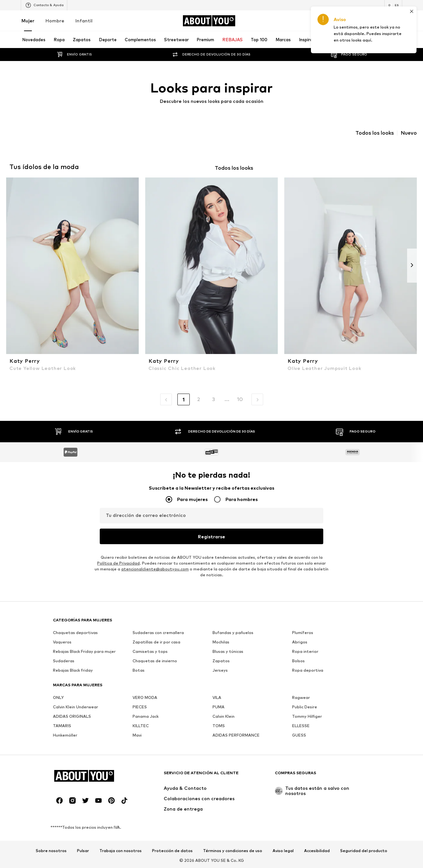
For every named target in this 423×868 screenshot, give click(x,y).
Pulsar (83, 851)
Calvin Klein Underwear (76, 707)
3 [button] (214, 399)
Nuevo (409, 133)
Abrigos (300, 642)
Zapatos (221, 661)
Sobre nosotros (51, 851)
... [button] (227, 399)
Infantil (84, 21)
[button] (166, 399)
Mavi (137, 735)
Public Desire (305, 707)
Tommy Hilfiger (307, 716)
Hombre (55, 21)
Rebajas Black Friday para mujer (84, 651)
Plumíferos (303, 633)
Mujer (28, 21)
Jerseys (220, 670)
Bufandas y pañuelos (233, 633)
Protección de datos (172, 851)
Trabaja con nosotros (121, 851)
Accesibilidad (317, 851)
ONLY (58, 697)
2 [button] (199, 399)
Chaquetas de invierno (155, 661)
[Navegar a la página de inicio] (209, 21)
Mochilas (221, 642)
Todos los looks (375, 133)
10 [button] (240, 399)
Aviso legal (283, 851)
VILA (217, 697)
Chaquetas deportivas (75, 633)
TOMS (219, 726)
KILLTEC (141, 726)
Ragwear (301, 697)
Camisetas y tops (150, 651)
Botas (139, 670)
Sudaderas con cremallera (158, 633)
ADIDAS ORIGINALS (72, 716)
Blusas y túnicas (228, 651)
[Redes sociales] (59, 801)
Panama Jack (146, 716)
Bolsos (298, 661)
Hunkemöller (65, 735)
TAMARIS (62, 726)
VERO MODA (145, 697)
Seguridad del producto (364, 851)
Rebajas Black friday (73, 670)
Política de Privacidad (118, 563)
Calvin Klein (224, 716)
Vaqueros (62, 642)
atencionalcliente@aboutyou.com (155, 569)
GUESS (299, 735)
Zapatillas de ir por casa (156, 642)
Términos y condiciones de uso (233, 851)
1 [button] (184, 400)
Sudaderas (64, 661)
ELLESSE (301, 726)
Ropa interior (305, 651)
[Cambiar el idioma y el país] (393, 5)
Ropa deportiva (308, 670)
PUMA (218, 707)
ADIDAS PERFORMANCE (236, 735)
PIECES (140, 707)
